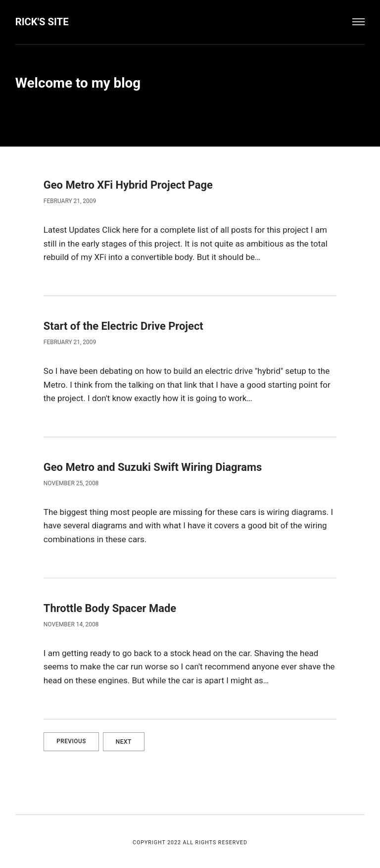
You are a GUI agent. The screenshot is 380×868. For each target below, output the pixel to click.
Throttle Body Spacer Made (111, 607)
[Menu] (359, 22)
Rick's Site (42, 22)
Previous (71, 740)
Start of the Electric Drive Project (124, 325)
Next (125, 740)
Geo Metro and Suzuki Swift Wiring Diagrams (154, 466)
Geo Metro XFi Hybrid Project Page (129, 185)
